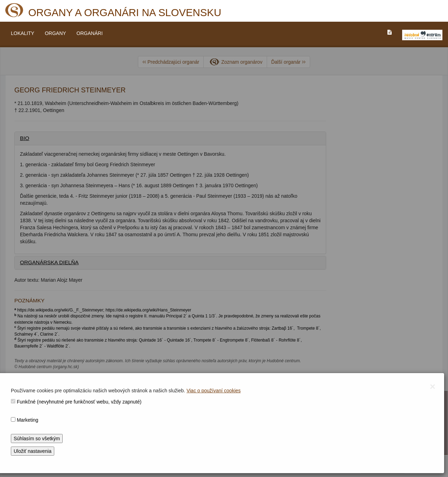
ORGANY (55, 33)
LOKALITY (23, 33)
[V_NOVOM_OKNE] (422, 35)
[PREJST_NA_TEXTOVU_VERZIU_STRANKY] (390, 32)
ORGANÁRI (90, 33)
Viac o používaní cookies (214, 391)
